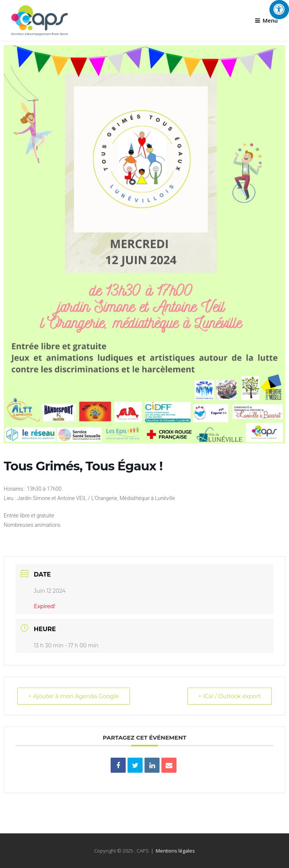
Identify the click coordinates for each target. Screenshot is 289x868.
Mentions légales (175, 851)
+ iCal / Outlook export (230, 696)
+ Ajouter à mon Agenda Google (74, 696)
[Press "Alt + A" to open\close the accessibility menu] (279, 10)
